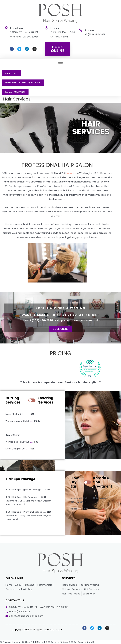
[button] (61, 64)
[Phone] (81, 30)
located (71, 173)
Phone (89, 30)
